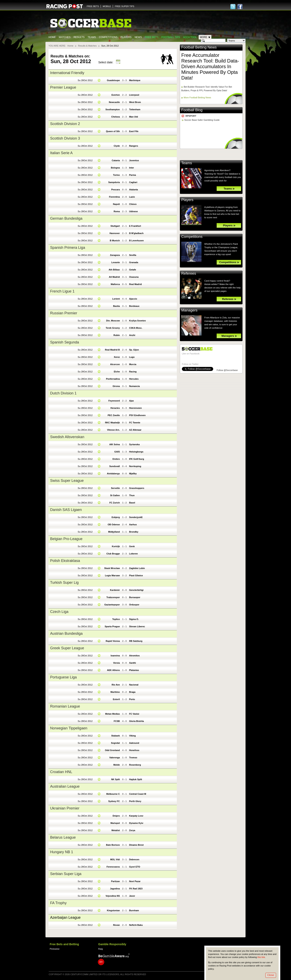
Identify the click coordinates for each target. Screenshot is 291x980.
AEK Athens (113, 670)
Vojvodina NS (113, 896)
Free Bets (152, 37)
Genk (132, 546)
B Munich (115, 240)
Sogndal (115, 743)
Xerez (117, 357)
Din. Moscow (113, 321)
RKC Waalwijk (112, 423)
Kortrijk (116, 546)
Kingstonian (113, 910)
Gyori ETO (135, 867)
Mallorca (115, 284)
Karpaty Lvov (136, 816)
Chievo (133, 204)
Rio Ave (116, 685)
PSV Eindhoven (137, 415)
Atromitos (134, 656)
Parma (133, 175)
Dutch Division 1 (63, 393)
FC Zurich (114, 503)
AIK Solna (115, 444)
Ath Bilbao (114, 270)
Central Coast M (138, 794)
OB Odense (114, 524)
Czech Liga (59, 612)
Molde (117, 765)
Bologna (115, 168)
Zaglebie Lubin (137, 568)
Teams (92, 37)
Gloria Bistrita (137, 721)
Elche (117, 372)
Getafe (133, 270)
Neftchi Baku (136, 925)
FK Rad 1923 (136, 889)
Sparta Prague (112, 626)
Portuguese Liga (63, 677)
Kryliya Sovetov (138, 321)
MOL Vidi (115, 859)
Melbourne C (113, 794)
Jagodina (115, 889)
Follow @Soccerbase (227, 370)
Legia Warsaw (112, 575)
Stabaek (115, 736)
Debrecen (134, 859)
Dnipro (116, 816)
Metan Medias (112, 714)
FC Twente (135, 423)
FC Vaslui (134, 714)
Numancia (134, 386)
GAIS (117, 452)
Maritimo (115, 692)
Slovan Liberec (137, 626)
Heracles (115, 408)
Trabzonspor (113, 597)
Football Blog (192, 110)
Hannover (115, 233)
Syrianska (134, 444)
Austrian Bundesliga (66, 634)
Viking (132, 736)
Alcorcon (115, 364)
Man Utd (134, 117)
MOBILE (107, 6)
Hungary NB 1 (62, 852)
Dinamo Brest (136, 845)
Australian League (65, 786)
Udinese (133, 211)
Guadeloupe (113, 80)
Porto (132, 699)
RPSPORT (191, 116)
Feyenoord (114, 401)
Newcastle (114, 102)
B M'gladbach (136, 233)
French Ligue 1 (62, 291)
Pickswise (55, 949)
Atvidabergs (113, 474)
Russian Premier (64, 313)
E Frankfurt (135, 226)
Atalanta (134, 190)
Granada (134, 262)
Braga (132, 692)
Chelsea (115, 117)
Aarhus (133, 524)
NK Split (115, 779)
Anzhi (132, 335)
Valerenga (115, 758)
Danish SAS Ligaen (66, 510)
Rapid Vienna (113, 641)
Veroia (117, 663)
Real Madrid (135, 284)
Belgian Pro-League (66, 539)
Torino (116, 175)
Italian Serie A (61, 153)
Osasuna (134, 277)
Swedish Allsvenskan (67, 437)
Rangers (134, 146)
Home (52, 37)
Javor (132, 896)
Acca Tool (190, 37)
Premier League (63, 87)
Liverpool (134, 95)
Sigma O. (134, 619)
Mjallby (133, 474)
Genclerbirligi (136, 590)
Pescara (115, 190)
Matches (65, 37)
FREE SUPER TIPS (124, 6)
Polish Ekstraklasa (65, 561)
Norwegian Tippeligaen (69, 728)
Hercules (134, 379)
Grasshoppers (137, 488)
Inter (132, 168)
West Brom (135, 102)
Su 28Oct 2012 (85, 80)
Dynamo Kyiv (136, 823)
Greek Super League (67, 648)
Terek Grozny (113, 328)
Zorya (132, 830)
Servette (115, 488)
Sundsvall (115, 466)
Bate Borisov (113, 845)
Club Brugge (113, 554)
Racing (133, 372)
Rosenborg (135, 765)
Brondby (134, 532)
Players (126, 37)
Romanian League (65, 706)
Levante (116, 262)
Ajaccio (133, 299)
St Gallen (115, 495)
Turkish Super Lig (64, 583)
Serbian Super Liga (66, 874)
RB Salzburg (136, 641)
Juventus (134, 160)
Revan (117, 925)
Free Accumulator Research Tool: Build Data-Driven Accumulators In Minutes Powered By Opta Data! (210, 66)
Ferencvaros (113, 867)
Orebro (116, 459)
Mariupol (115, 823)
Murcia (133, 364)
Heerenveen (135, 408)
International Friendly (67, 73)
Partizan (115, 881)
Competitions (108, 37)
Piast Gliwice (136, 575)
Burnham (134, 910)
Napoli (116, 204)
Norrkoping (135, 466)
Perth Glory (135, 801)
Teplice (116, 619)
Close (271, 975)
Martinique (135, 80)
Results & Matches (87, 46)
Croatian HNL (61, 772)
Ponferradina (113, 379)
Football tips (171, 37)
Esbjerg (116, 517)
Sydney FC (114, 801)
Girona (116, 386)
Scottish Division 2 (65, 124)
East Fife (134, 131)
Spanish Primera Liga (68, 248)
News (138, 37)
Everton (116, 95)
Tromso (133, 758)
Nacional (134, 685)
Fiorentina (114, 197)
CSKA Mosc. (136, 328)
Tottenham (135, 109)
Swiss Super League (67, 481)
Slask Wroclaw (112, 568)
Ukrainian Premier (65, 808)
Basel (132, 503)
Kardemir (115, 590)
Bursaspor (135, 597)
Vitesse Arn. (113, 430)
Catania (116, 160)
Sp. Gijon (134, 350)
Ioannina (115, 656)
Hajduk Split (136, 779)
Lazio (132, 197)
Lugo (132, 357)
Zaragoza (115, 255)
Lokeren (133, 554)
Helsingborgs (136, 452)
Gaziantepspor (112, 605)
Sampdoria (114, 182)
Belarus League (63, 837)
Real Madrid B (112, 350)
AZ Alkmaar (135, 430)
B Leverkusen (136, 240)
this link (261, 957)
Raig (101, 949)
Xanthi (133, 663)
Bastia (117, 306)
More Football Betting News (197, 97)
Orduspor (134, 605)
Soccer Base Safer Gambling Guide (202, 120)
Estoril (116, 699)
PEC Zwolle (114, 415)
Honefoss (134, 750)
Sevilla (133, 255)
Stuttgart (115, 226)
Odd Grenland (112, 750)
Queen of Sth (113, 131)
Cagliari (133, 182)
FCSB (117, 721)
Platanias (134, 670)
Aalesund (134, 743)
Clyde (117, 146)
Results (79, 37)
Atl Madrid (114, 277)
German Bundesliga (66, 218)
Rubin (117, 335)
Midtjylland (114, 532)
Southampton (113, 109)
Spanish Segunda (65, 342)
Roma (117, 211)
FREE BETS (93, 6)
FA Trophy (58, 903)
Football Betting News (199, 47)
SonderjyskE (136, 517)
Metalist (116, 830)
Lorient (116, 299)
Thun (132, 495)
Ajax (131, 401)
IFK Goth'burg (137, 459)
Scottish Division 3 (65, 138)
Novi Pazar (135, 881)
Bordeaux (134, 306)
